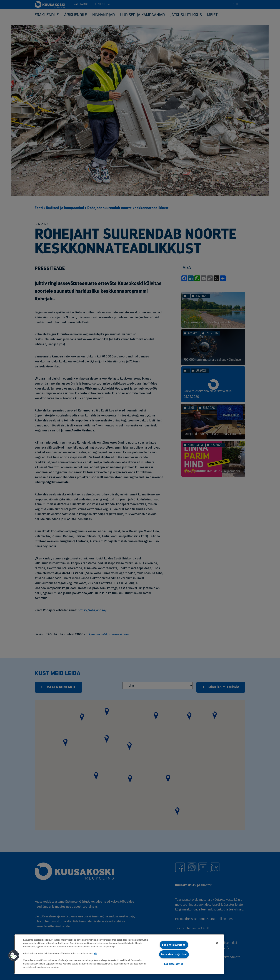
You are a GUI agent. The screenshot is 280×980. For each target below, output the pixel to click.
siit (96, 953)
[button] (14, 956)
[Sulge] (217, 943)
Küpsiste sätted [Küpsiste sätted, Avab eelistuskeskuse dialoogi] (174, 964)
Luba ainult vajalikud (174, 954)
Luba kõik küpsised (174, 945)
